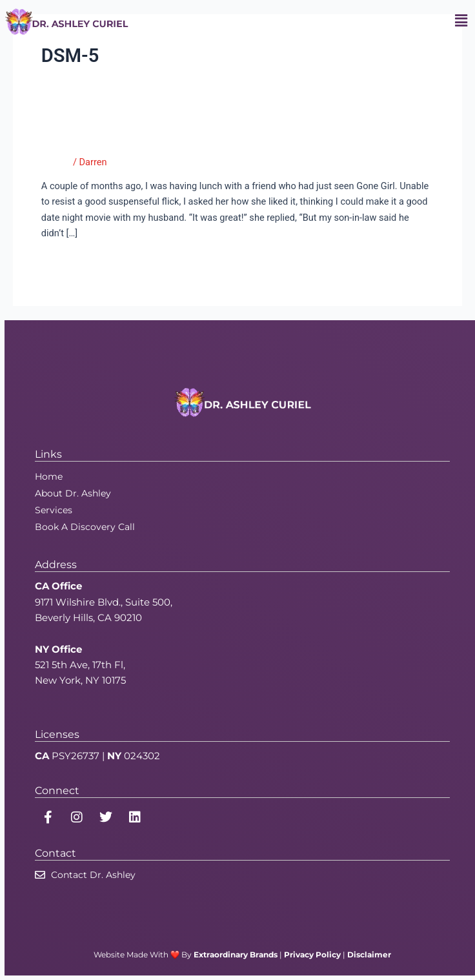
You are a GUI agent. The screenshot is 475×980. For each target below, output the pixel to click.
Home (49, 476)
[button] (461, 21)
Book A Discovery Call (85, 527)
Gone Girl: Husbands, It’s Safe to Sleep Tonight (198, 138)
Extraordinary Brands (236, 954)
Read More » (67, 262)
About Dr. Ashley (73, 493)
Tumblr (56, 162)
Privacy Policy (312, 954)
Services (54, 510)
